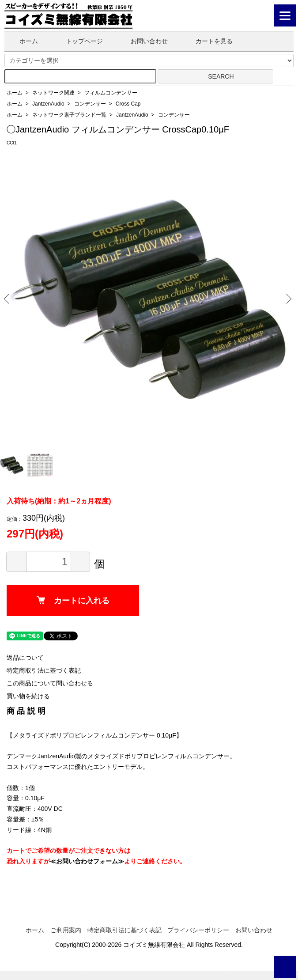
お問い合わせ (143, 41)
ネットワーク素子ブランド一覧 (69, 115)
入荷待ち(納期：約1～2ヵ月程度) (59, 501)
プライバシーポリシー (198, 930)
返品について (25, 658)
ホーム (22, 41)
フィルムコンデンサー (111, 93)
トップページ (78, 41)
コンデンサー (90, 104)
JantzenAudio (48, 104)
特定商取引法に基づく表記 (44, 670)
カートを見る (208, 41)
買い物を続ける (28, 696)
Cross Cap (128, 104)
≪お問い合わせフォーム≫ (87, 861)
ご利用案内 (66, 930)
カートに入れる (73, 601)
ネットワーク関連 (53, 93)
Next (287, 298)
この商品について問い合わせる (50, 683)
